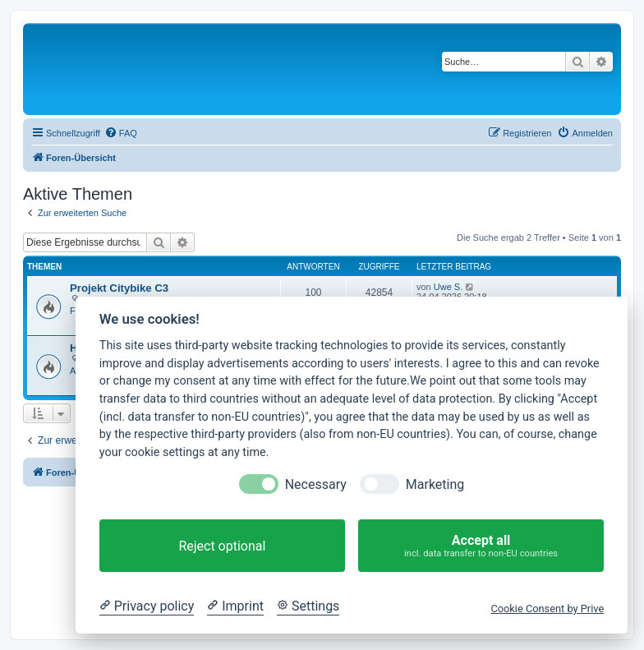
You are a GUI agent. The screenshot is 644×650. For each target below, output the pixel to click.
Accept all (481, 546)
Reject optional (222, 546)
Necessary (316, 484)
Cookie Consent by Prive (547, 609)
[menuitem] (121, 133)
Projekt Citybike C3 (119, 288)
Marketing (435, 484)
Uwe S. (448, 287)
